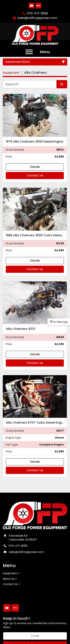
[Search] (30, 84)
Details (35, 167)
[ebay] (38, 6)
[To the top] (59, 322)
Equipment (10, 573)
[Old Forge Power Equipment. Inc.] (35, 515)
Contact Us (35, 175)
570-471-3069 (37, 13)
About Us (9, 579)
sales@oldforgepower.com (37, 18)
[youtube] (32, 6)
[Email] (35, 636)
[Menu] (29, 52)
